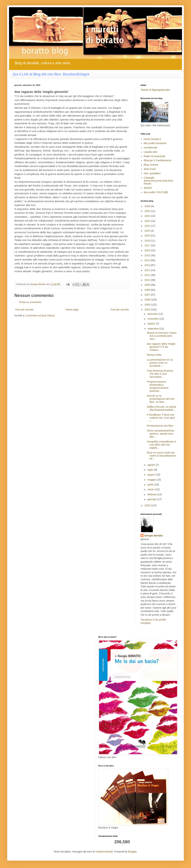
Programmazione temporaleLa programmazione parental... (158, 386)
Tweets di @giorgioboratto (155, 90)
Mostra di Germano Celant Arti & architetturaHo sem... (162, 336)
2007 (148, 295)
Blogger (132, 852)
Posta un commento (30, 302)
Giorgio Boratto (153, 536)
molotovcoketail (104, 852)
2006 (148, 300)
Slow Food (150, 169)
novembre (153, 319)
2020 (148, 231)
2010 (148, 280)
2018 (148, 241)
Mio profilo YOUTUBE (156, 192)
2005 (148, 305)
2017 (148, 246)
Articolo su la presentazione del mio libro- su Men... (161, 399)
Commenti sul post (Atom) (40, 315)
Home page (72, 310)
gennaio (152, 499)
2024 (148, 216)
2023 (148, 221)
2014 (148, 260)
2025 (148, 211)
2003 (148, 505)
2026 (148, 206)
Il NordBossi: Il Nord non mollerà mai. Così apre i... (161, 418)
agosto (152, 465)
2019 (148, 236)
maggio (152, 480)
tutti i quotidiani (152, 173)
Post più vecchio (120, 310)
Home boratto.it (152, 139)
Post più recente (24, 310)
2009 (148, 285)
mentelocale (151, 148)
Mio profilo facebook (155, 143)
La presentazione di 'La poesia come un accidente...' (160, 363)
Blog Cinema (151, 165)
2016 (148, 250)
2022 (148, 226)
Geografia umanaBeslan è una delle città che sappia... (162, 445)
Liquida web (151, 152)
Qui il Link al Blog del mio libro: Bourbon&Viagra (51, 74)
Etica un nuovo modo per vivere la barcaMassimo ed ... (161, 456)
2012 (148, 270)
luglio (151, 470)
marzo (151, 489)
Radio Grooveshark (155, 156)
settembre (153, 329)
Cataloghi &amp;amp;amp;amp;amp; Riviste (159, 181)
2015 (148, 255)
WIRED (148, 188)
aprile (151, 485)
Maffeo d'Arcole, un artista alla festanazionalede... (161, 408)
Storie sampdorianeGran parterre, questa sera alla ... (161, 434)
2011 (148, 275)
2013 (148, 265)
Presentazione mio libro (160, 426)
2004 (148, 310)
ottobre (152, 324)
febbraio (152, 494)
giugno (152, 475)
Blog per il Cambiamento (158, 160)
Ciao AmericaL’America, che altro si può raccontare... (160, 374)
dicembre (153, 314)
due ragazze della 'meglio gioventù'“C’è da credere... (161, 347)
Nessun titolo (154, 355)
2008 (148, 290)
